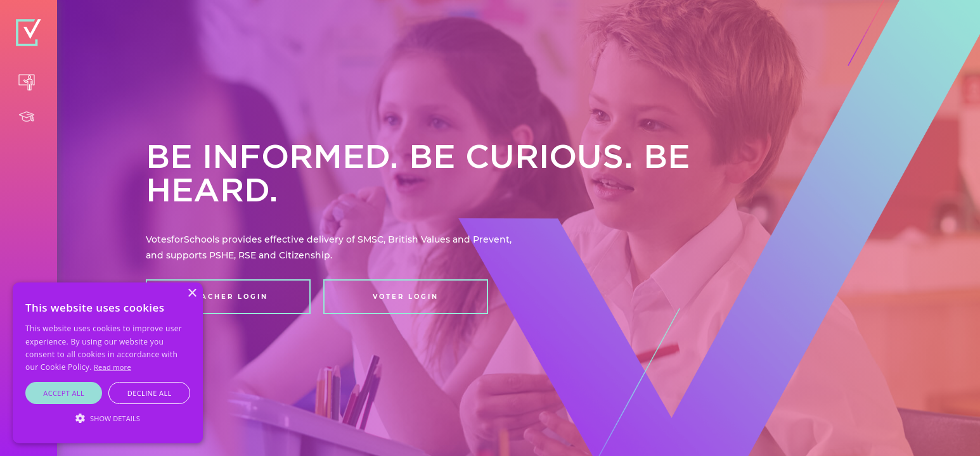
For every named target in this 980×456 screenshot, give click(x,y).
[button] (108, 419)
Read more (113, 367)
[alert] (108, 363)
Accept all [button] (64, 393)
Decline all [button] (150, 393)
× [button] (192, 294)
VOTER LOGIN (406, 297)
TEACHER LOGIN (229, 297)
